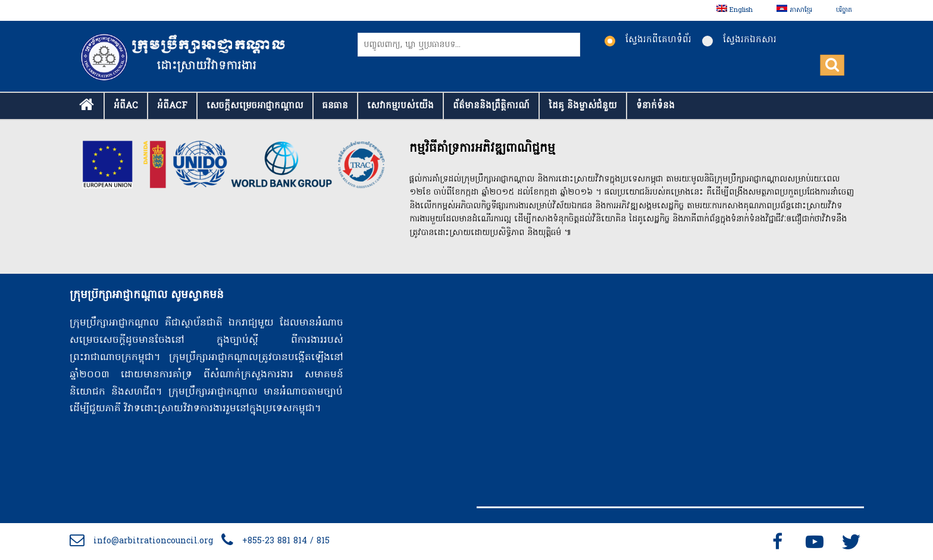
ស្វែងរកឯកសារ (739, 40)
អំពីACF (172, 106)
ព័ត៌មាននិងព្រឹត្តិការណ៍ (491, 106)
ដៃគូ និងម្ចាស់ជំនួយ (583, 106)
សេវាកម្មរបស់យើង (400, 106)
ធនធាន (335, 106)
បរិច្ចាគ (844, 10)
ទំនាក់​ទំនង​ (655, 106)
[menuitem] (735, 10)
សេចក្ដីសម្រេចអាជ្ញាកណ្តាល (255, 106)
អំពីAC (126, 106)
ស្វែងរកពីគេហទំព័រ (648, 40)
